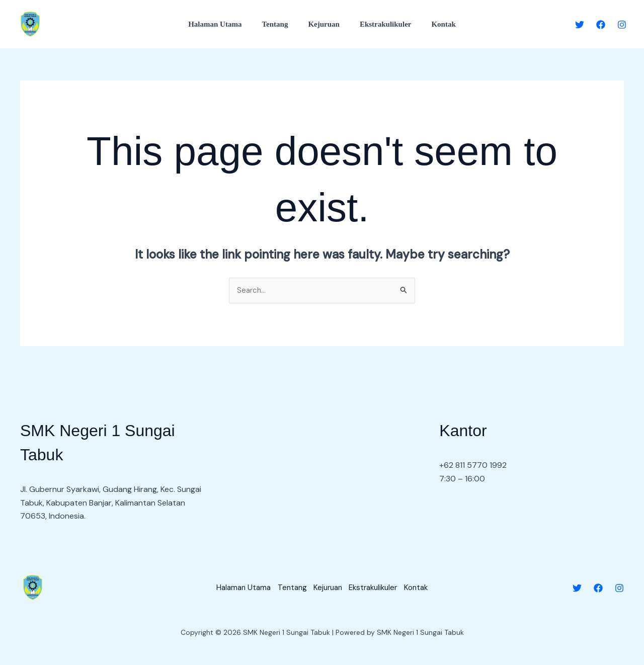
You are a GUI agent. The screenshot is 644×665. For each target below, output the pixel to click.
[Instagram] (622, 25)
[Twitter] (580, 25)
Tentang (280, 24)
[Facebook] (601, 25)
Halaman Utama (225, 24)
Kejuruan (324, 24)
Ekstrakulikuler (381, 24)
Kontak (433, 24)
